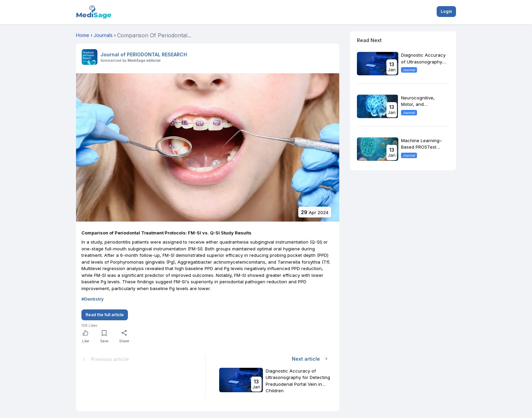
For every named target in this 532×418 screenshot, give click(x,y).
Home (83, 35)
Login (446, 11)
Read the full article (105, 315)
